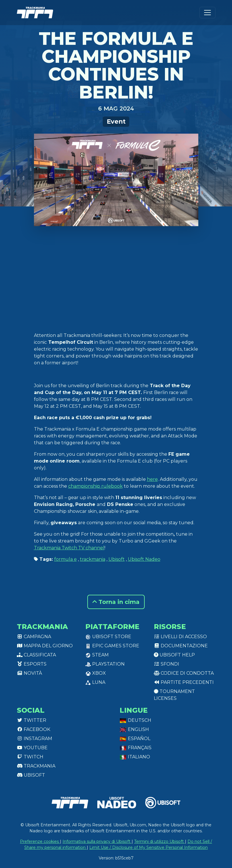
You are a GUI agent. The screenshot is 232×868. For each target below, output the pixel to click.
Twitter (32, 720)
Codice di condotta (184, 673)
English (134, 729)
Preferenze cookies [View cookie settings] (40, 841)
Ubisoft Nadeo (144, 559)
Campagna (34, 637)
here (152, 479)
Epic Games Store (112, 646)
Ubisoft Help (174, 655)
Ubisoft (117, 559)
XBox (96, 673)
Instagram (35, 739)
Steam (97, 655)
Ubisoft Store (108, 637)
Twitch (30, 757)
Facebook (34, 729)
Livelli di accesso (180, 637)
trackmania (93, 559)
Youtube (32, 748)
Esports (32, 664)
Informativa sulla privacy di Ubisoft (97, 841)
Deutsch (135, 720)
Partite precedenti (184, 682)
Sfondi (167, 664)
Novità (29, 673)
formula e (65, 559)
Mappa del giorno (45, 646)
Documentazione (181, 646)
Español (135, 739)
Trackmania (36, 766)
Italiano (135, 757)
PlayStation (105, 664)
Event (116, 121)
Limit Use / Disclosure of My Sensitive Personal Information (149, 847)
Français (136, 748)
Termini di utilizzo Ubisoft (160, 841)
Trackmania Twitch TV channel (69, 548)
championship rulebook (95, 486)
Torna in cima (116, 602)
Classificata (36, 655)
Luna (95, 682)
